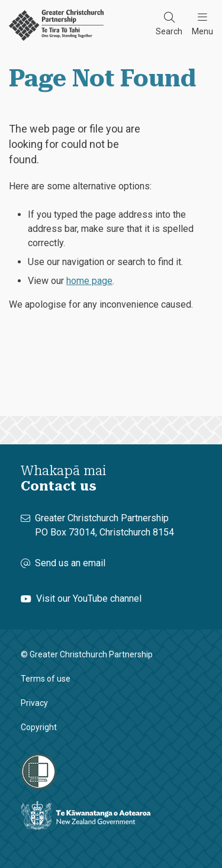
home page (89, 281)
